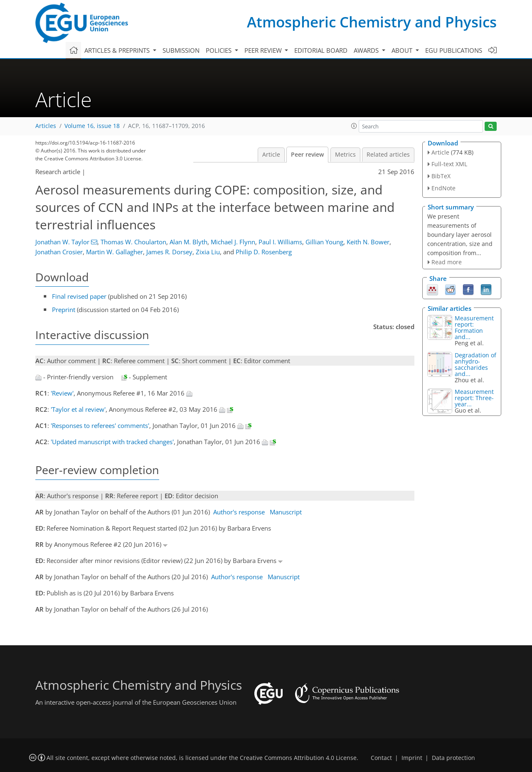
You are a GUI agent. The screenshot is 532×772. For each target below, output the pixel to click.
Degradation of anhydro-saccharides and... (475, 364)
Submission (181, 50)
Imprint (412, 758)
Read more (447, 262)
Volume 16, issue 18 (92, 126)
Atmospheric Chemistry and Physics (372, 22)
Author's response (239, 512)
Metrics (345, 155)
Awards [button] (367, 50)
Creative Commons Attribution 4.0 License (298, 758)
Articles (46, 126)
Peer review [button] (264, 50)
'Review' (62, 393)
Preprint (64, 310)
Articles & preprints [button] (118, 50)
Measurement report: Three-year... (474, 398)
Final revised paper (79, 296)
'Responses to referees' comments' (100, 425)
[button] (354, 126)
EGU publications (454, 50)
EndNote (443, 188)
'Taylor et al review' (78, 409)
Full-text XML (449, 164)
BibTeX (441, 176)
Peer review (307, 155)
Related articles (388, 155)
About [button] (403, 50)
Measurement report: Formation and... (474, 327)
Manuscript (286, 512)
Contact (381, 758)
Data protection (453, 758)
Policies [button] (219, 50)
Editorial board (321, 50)
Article (271, 155)
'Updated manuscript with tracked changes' (112, 442)
